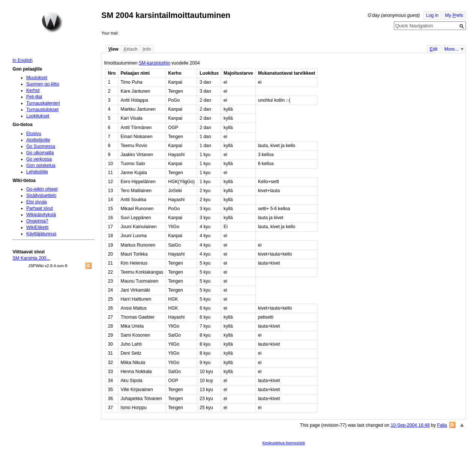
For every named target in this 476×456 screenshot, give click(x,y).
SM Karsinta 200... (31, 258)
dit (433, 49)
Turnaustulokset (42, 110)
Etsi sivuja (37, 202)
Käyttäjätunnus (41, 234)
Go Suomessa (41, 146)
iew (113, 49)
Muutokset (37, 78)
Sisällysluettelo (41, 196)
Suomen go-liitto (43, 84)
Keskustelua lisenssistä (283, 443)
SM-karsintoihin (155, 63)
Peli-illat (34, 97)
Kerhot (33, 90)
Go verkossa (39, 159)
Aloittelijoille (38, 140)
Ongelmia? (37, 221)
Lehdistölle (37, 172)
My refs (454, 15)
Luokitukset (38, 116)
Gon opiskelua (41, 166)
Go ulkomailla (40, 153)
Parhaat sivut (40, 208)
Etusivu (34, 134)
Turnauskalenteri (43, 103)
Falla (442, 425)
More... (452, 49)
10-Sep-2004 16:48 (410, 425)
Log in (432, 15)
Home (52, 22)
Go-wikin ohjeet (42, 189)
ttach (131, 49)
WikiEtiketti (37, 227)
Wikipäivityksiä (41, 215)
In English (22, 60)
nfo (147, 49)
